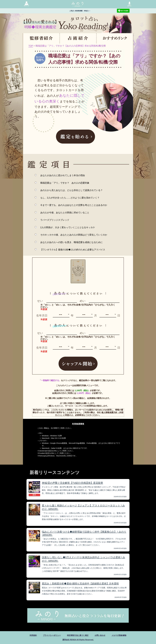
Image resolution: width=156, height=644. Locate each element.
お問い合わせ (100, 635)
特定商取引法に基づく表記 (78, 635)
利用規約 (33, 635)
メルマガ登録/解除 (119, 635)
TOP (31, 46)
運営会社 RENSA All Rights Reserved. (78, 640)
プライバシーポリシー (52, 635)
